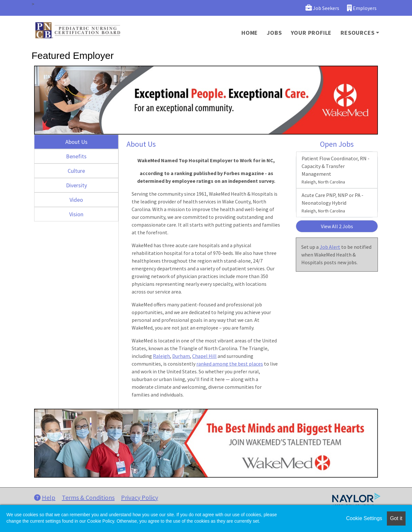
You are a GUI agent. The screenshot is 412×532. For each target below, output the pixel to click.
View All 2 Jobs (337, 226)
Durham (181, 356)
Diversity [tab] (76, 185)
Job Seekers (322, 8)
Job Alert (330, 247)
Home (250, 33)
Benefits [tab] (76, 156)
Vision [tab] (76, 214)
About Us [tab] (76, 142)
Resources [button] (357, 33)
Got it (396, 518)
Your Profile (311, 33)
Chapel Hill (204, 356)
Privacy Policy (140, 497)
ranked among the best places (230, 364)
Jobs (274, 33)
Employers (362, 8)
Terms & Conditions (88, 497)
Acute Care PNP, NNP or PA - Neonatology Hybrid (332, 203)
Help (45, 497)
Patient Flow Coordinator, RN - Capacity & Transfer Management (336, 170)
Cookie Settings (364, 518)
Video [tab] (76, 200)
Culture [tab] (76, 171)
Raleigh (161, 356)
